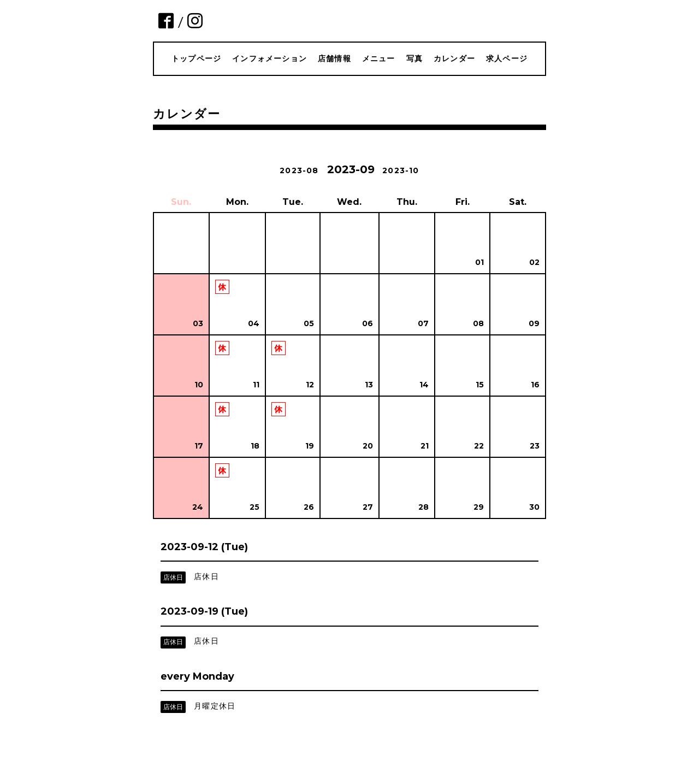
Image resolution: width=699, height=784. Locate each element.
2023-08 (299, 170)
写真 (414, 58)
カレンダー (454, 58)
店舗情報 (334, 58)
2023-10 (401, 170)
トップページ (196, 58)
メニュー (379, 58)
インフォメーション (269, 58)
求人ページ (507, 58)
